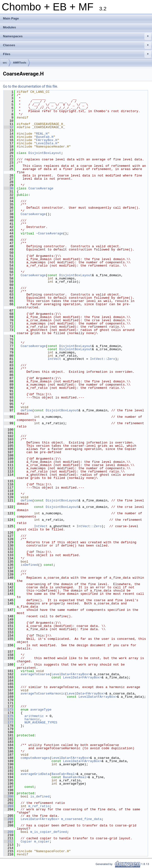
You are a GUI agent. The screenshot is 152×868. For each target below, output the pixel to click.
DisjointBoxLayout (45, 153)
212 (9, 842)
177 (9, 722)
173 (9, 710)
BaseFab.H (45, 137)
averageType (41, 710)
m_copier (42, 842)
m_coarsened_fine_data (81, 819)
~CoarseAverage (50, 233)
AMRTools (20, 63)
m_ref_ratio (39, 806)
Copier (26, 842)
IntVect (54, 359)
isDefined (29, 565)
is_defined (40, 796)
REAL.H (42, 134)
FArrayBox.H (47, 140)
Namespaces (77, 36)
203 (9, 806)
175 (9, 716)
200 (9, 796)
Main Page (11, 18)
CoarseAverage (41, 188)
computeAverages (35, 758)
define (26, 410)
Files (77, 54)
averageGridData (35, 774)
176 (9, 719)
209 (9, 832)
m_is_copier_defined (48, 832)
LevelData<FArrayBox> (71, 674)
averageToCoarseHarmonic (43, 694)
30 (9, 188)
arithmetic (34, 716)
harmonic (32, 719)
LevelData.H (47, 143)
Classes (77, 45)
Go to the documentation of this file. (31, 86)
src (5, 63)
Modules (10, 27)
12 (9, 127)
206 (9, 819)
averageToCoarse (35, 674)
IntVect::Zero (102, 359)
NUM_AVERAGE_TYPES (41, 722)
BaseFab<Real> (64, 774)
